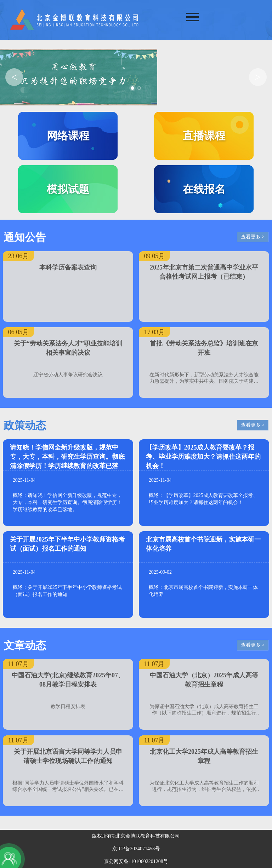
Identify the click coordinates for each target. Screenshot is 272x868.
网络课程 (68, 136)
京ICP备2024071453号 (136, 849)
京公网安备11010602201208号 (136, 861)
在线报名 (204, 189)
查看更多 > (253, 237)
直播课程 (204, 136)
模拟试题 (68, 189)
